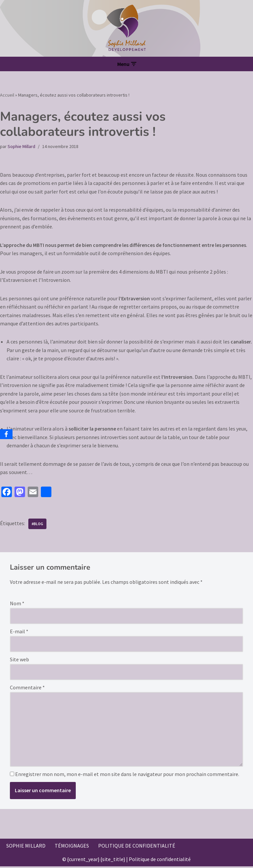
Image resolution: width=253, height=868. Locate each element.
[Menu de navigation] (127, 64)
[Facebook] (6, 434)
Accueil (7, 95)
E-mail (19, 633)
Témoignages (72, 847)
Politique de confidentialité (137, 847)
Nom (17, 605)
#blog (38, 525)
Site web (19, 661)
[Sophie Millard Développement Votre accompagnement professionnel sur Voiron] (126, 28)
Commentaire (27, 689)
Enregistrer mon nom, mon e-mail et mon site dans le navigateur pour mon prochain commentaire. (127, 776)
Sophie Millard (21, 146)
